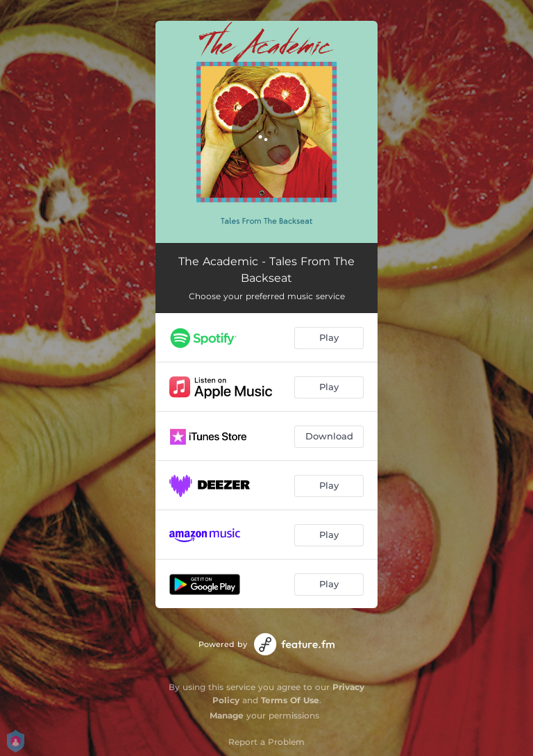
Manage (227, 715)
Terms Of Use (290, 700)
